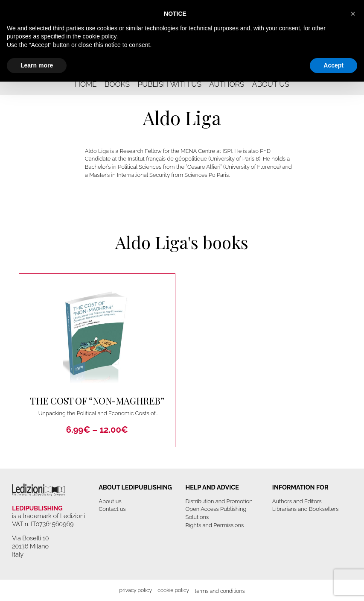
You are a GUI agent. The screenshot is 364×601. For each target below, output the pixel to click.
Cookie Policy (173, 590)
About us (271, 84)
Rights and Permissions (215, 525)
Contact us (112, 509)
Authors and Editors (297, 501)
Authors (227, 84)
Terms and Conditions (220, 591)
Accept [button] (333, 65)
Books (117, 84)
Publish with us (169, 84)
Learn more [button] (37, 65)
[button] (353, 14)
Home (86, 84)
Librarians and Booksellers (306, 509)
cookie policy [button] (99, 36)
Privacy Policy (135, 590)
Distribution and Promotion (219, 501)
